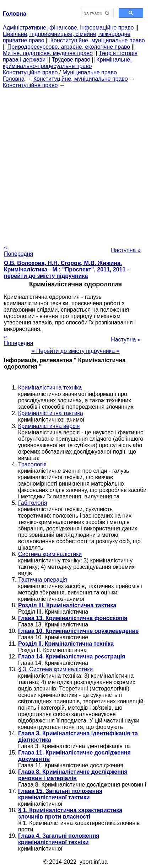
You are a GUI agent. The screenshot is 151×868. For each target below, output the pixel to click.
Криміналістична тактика (51, 413)
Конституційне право (30, 72)
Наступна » (126, 250)
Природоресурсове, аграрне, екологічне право (69, 47)
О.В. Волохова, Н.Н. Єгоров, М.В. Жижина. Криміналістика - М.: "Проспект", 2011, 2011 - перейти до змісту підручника (66, 269)
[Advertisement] (75, 164)
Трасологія (32, 464)
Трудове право (71, 60)
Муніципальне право (90, 72)
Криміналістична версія (49, 426)
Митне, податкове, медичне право (48, 53)
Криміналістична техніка (50, 388)
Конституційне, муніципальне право (98, 40)
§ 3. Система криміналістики (55, 669)
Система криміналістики (50, 554)
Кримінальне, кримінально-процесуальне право (67, 63)
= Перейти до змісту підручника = (75, 351)
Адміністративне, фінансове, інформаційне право (68, 28)
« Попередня (18, 251)
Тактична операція (43, 580)
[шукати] (97, 13)
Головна (14, 79)
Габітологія (33, 503)
